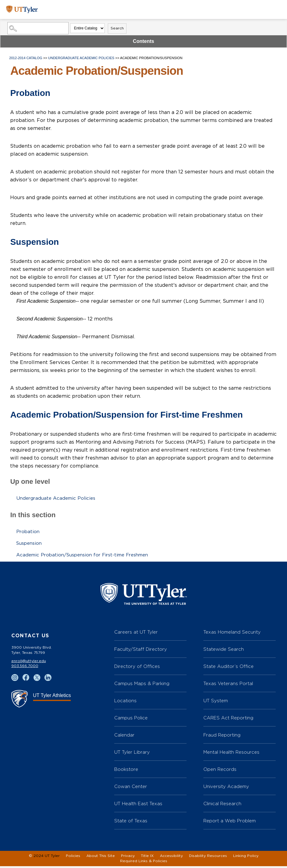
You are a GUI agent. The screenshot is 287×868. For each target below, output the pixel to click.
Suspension (30, 543)
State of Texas (131, 823)
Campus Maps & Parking (142, 685)
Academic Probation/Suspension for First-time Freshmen (87, 555)
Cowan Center (131, 788)
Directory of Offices (137, 668)
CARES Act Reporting (228, 720)
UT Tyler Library (132, 754)
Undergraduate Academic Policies (82, 58)
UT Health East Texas (138, 805)
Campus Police (131, 720)
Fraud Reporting (222, 737)
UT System (216, 702)
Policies (73, 858)
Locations (125, 702)
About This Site (101, 858)
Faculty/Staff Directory (141, 651)
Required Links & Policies (144, 863)
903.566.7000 (25, 668)
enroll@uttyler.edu (29, 663)
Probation (28, 532)
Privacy (128, 858)
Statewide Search (224, 651)
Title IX (147, 858)
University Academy (226, 788)
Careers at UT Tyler (136, 634)
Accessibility (171, 858)
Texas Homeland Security (232, 634)
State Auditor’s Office (228, 668)
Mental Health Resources (231, 754)
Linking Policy (246, 858)
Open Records (220, 771)
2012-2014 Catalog (26, 58)
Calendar (124, 737)
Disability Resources (208, 858)
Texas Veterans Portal (228, 685)
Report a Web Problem (230, 823)
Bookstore (126, 771)
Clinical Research (222, 805)
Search (117, 28)
